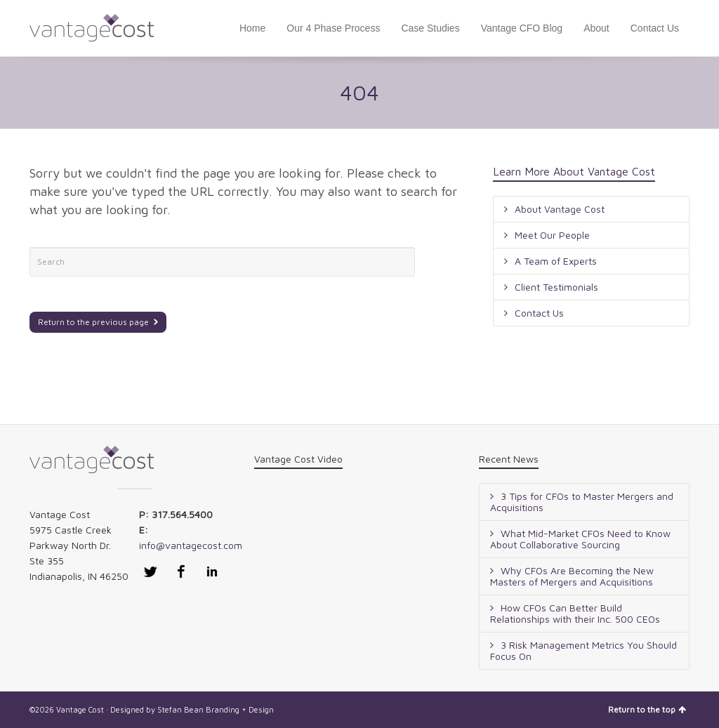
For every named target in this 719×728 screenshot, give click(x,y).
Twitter (150, 571)
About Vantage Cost (560, 209)
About (596, 28)
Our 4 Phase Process (333, 28)
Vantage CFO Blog (522, 28)
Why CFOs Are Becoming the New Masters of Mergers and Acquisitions (572, 576)
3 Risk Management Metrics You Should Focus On (583, 650)
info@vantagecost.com (191, 545)
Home (252, 28)
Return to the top (647, 709)
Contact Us (655, 28)
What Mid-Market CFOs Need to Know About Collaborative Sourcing (580, 539)
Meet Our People (552, 235)
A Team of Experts (556, 261)
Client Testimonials (556, 287)
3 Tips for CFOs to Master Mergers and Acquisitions (582, 502)
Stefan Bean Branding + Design (216, 709)
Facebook (181, 571)
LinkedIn (212, 571)
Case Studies (430, 28)
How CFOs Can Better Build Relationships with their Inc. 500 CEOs (575, 613)
